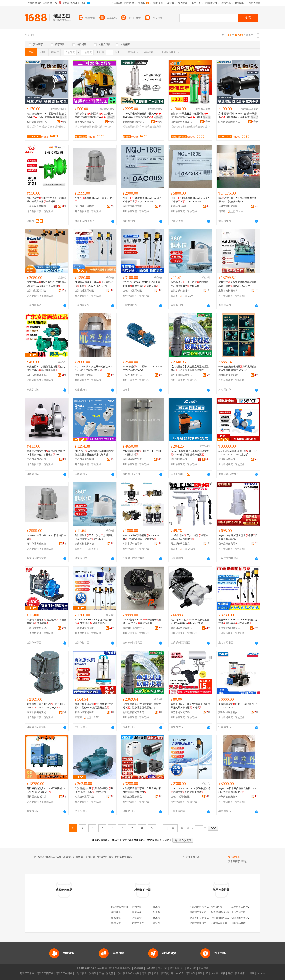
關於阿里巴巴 (177, 968)
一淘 (118, 973)
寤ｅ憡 (63, 117)
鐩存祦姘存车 (34, 127)
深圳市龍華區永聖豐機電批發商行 (38, 375)
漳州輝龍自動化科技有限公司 (86, 375)
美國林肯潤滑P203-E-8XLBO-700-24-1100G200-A (238, 706)
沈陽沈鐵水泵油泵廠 (122, 907)
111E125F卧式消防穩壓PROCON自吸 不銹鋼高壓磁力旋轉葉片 (142, 537)
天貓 (101, 973)
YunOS (179, 973)
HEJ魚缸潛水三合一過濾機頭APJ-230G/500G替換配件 (190, 537)
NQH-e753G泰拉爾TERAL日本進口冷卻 (46, 537)
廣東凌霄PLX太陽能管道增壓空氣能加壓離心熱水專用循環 (46, 368)
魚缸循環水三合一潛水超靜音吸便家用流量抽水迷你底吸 (190, 284)
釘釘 (230, 973)
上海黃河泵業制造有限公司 (38, 206)
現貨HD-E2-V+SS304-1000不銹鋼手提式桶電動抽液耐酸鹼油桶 (238, 621)
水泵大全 (137, 918)
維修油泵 (116, 918)
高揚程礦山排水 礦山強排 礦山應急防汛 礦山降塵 (47, 621)
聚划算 (110, 973)
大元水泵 (137, 907)
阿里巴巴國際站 (45, 973)
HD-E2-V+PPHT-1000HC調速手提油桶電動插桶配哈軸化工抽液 (190, 790)
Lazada (261, 973)
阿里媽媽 (147, 973)
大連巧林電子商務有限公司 (225, 923)
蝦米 (156, 973)
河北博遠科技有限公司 (202, 907)
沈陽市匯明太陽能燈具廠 (244, 918)
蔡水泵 (156, 912)
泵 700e (197, 857)
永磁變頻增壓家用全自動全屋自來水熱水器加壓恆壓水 (142, 790)
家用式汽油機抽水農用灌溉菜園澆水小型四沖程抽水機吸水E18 (46, 453)
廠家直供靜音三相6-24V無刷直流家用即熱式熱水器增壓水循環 (190, 706)
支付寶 (215, 973)
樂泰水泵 (116, 923)
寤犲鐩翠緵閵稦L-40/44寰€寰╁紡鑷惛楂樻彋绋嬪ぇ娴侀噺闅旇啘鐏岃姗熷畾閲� (238, 116)
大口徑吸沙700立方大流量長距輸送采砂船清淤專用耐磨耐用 (47, 200)
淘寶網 (93, 973)
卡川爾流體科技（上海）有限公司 (181, 459)
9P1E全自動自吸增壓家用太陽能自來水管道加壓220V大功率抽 (238, 368)
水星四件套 (217, 907)
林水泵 (156, 918)
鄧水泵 (156, 907)
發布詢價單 (234, 857)
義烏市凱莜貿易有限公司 (86, 712)
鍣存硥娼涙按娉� (195, 127)
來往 (223, 973)
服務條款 (151, 968)
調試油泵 (116, 912)
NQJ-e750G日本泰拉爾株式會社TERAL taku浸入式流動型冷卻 (94, 368)
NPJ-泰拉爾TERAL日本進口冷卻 (94, 200)
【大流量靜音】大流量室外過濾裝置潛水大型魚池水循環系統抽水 (142, 706)
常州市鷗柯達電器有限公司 (134, 544)
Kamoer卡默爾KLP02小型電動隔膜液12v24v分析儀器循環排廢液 (190, 453)
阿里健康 (240, 973)
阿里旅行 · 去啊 (131, 973)
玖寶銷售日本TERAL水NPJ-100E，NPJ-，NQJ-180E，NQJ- (46, 706)
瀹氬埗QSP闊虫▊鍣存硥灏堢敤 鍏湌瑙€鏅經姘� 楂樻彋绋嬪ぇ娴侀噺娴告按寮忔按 (190, 116)
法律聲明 (139, 968)
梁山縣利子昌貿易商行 (181, 544)
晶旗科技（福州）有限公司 (181, 206)
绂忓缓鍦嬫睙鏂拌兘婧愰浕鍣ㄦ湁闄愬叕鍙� (38, 122)
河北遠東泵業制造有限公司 (86, 797)
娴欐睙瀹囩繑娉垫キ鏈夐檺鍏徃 (134, 122)
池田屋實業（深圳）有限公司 (38, 797)
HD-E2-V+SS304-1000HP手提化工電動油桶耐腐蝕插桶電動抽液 (141, 284)
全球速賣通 (81, 973)
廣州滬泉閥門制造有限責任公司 (134, 459)
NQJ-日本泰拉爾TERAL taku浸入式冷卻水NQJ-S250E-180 (142, 200)
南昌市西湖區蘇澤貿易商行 (38, 459)
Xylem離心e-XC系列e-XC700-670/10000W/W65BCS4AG (142, 368)
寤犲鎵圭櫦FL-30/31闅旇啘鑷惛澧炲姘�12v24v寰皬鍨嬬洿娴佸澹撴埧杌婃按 (47, 116)
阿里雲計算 (167, 973)
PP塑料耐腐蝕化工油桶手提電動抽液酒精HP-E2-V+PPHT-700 (94, 284)
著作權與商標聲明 (122, 968)
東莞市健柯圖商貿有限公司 (229, 291)
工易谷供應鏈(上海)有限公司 (134, 375)
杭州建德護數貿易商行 (134, 797)
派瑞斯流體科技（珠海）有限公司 (229, 459)
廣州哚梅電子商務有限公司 (86, 544)
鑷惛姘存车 (101, 127)
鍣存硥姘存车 (178, 127)
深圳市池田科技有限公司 (86, 206)
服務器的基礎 (238, 923)
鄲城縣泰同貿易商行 (229, 375)
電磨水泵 (137, 912)
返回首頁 (167, 840)
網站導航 (204, 968)
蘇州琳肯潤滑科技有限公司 (229, 712)
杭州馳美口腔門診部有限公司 (247, 907)
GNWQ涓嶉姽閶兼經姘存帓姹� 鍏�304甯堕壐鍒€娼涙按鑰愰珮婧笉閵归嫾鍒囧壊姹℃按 (142, 116)
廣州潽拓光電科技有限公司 (134, 628)
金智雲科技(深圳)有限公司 (224, 912)
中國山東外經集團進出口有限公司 (228, 918)
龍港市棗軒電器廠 (228, 206)
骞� (63, 122)
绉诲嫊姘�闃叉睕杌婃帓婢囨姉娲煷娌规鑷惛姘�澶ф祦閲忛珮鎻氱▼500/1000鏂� (94, 116)
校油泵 (156, 923)
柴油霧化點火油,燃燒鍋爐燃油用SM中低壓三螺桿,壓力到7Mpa (94, 790)
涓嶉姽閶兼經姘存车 (133, 127)
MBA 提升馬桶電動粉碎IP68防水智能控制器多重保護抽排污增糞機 (94, 453)
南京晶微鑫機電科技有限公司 (229, 544)
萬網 (200, 973)
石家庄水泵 (138, 923)
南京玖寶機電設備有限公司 (38, 712)
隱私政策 (163, 968)
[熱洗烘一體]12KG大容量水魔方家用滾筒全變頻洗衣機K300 (238, 200)
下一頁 (170, 828)
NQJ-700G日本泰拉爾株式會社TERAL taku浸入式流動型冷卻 (238, 790)
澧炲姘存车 (48, 127)
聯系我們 (192, 968)
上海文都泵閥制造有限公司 (229, 628)
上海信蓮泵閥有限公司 (86, 291)
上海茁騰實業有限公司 (38, 628)
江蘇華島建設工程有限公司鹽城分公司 (210, 923)
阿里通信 (190, 973)
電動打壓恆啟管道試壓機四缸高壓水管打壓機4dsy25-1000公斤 (237, 284)
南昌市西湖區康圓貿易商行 (86, 459)
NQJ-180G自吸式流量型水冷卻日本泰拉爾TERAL (238, 537)
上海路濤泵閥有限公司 (134, 291)
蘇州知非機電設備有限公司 (181, 628)
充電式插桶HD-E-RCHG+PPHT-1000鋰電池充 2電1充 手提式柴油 (46, 284)
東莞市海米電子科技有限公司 (181, 712)
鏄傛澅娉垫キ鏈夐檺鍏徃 (181, 122)
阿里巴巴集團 (27, 973)
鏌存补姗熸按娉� (84, 127)
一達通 (251, 973)
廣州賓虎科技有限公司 (134, 206)
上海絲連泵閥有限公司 (86, 628)
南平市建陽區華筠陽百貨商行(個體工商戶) (181, 375)
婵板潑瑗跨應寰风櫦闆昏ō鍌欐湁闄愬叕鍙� (86, 122)
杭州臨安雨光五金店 (133, 712)
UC (207, 973)
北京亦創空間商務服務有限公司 (206, 918)
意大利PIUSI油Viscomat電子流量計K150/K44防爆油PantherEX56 (190, 621)
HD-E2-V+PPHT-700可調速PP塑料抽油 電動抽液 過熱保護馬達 (94, 621)
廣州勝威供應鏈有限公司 (181, 291)
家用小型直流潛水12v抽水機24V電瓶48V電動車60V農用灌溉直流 (94, 706)
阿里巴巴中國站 (64, 973)
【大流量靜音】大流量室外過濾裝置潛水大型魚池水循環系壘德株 (190, 368)
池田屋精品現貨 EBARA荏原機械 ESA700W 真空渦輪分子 (46, 790)
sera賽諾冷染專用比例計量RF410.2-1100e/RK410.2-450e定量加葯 (238, 453)
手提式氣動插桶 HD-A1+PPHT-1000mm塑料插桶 (142, 453)
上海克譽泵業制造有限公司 (38, 291)
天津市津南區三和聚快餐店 (246, 912)
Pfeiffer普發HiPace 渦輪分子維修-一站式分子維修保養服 (142, 621)
